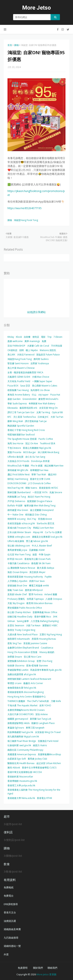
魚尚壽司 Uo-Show (40, 390)
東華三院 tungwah (35, 728)
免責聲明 (23, 968)
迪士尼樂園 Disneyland (42, 510)
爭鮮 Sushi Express (17, 404)
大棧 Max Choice (41, 377)
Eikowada (13, 408)
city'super (43, 395)
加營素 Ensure (15, 657)
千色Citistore (14, 448)
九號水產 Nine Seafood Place (23, 634)
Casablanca (47, 648)
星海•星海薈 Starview (37, 666)
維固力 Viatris (40, 745)
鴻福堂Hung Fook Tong (26, 220)
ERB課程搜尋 (11, 904)
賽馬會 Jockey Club (37, 759)
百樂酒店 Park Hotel (48, 741)
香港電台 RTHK (44, 798)
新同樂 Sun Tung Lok (41, 719)
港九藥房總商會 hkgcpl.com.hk (23, 737)
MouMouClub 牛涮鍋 (18, 466)
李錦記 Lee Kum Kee (43, 528)
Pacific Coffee (46, 439)
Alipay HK (38, 532)
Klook (19, 337)
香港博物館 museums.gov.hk (22, 781)
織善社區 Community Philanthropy (25, 750)
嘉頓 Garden (14, 399)
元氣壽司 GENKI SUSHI (19, 377)
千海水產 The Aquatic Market (22, 705)
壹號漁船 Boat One (17, 586)
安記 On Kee (32, 443)
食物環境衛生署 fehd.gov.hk (22, 688)
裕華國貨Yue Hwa (39, 470)
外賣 (6, 954)
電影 (43, 337)
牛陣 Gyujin (45, 554)
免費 (44, 341)
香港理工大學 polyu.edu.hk (21, 785)
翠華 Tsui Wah (39, 474)
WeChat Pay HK (16, 488)
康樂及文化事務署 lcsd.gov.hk (47, 537)
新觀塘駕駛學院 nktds (19, 723)
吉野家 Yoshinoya (40, 363)
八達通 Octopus (54, 599)
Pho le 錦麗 (37, 466)
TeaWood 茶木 (48, 443)
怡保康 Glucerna (16, 666)
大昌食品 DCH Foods (18, 461)
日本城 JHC (43, 417)
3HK (55, 617)
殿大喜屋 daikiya (46, 568)
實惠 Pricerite (14, 452)
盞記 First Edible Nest (19, 474)
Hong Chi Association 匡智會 (22, 652)
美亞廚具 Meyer (37, 572)
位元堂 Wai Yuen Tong (19, 554)
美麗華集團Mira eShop (49, 754)
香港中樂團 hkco (43, 617)
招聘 (22, 350)
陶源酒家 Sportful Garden (21, 426)
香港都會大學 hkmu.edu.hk (21, 798)
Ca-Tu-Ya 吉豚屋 (53, 532)
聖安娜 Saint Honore (18, 363)
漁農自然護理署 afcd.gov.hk (22, 674)
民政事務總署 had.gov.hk (20, 732)
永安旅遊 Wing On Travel (48, 732)
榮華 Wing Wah (15, 421)
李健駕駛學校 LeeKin (18, 670)
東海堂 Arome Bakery (19, 395)
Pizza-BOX (13, 386)
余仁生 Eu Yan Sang (35, 457)
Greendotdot (29, 399)
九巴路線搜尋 (11, 938)
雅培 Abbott (14, 768)
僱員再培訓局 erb (28, 408)
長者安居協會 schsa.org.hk (21, 523)
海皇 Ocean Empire (18, 572)
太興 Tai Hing (43, 412)
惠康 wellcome (15, 341)
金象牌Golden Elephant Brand (23, 648)
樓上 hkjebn (32, 350)
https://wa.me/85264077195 (25, 208)
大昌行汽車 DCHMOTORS (20, 714)
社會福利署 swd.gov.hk (19, 745)
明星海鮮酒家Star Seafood (21, 435)
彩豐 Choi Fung (44, 661)
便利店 (36, 337)
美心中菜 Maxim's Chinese (21, 368)
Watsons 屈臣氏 (48, 350)
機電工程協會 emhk (39, 586)
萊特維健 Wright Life (18, 470)
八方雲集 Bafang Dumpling (45, 621)
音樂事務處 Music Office (45, 612)
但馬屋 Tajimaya (35, 599)
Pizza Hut (55, 395)
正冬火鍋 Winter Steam (19, 532)
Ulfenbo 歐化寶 (15, 457)
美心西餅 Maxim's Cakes (45, 386)
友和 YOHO (45, 705)
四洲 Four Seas (37, 581)
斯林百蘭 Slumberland (19, 492)
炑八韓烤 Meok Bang (48, 452)
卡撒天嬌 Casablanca (18, 563)
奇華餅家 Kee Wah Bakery (42, 404)
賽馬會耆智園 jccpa (17, 550)
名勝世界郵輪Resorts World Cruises (26, 710)
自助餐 (27, 337)
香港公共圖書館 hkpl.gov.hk (37, 448)
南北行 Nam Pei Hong (39, 497)
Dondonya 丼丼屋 (40, 461)
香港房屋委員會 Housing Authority (25, 577)
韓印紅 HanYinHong (18, 479)
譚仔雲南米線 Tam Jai (36, 421)
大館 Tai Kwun (33, 625)
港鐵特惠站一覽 (12, 946)
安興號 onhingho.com (19, 537)
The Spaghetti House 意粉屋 (22, 439)
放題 (35, 554)
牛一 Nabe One (15, 515)
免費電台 (9, 896)
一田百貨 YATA (40, 492)
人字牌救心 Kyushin (17, 581)
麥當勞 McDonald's (48, 399)
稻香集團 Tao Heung (18, 390)
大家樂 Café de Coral (38, 346)
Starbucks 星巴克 (45, 523)
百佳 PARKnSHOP (16, 346)
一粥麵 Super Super (42, 381)
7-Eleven (58, 337)
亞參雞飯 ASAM (37, 550)
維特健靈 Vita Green (18, 510)
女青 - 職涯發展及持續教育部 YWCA (25, 372)
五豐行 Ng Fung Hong (51, 634)
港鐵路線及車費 (12, 929)
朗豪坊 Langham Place (43, 723)
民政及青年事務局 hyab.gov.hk (46, 670)
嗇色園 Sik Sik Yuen (41, 563)
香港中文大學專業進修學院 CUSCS (39, 768)
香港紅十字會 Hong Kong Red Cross (26, 430)
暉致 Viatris (31, 488)
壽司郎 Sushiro (41, 359)
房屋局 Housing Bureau (44, 639)
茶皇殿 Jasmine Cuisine (35, 643)
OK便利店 (12, 350)
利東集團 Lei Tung (17, 497)
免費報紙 (9, 887)
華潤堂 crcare (15, 683)
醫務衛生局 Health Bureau (21, 763)
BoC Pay (32, 519)
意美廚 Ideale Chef (17, 594)
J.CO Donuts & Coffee (39, 483)
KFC (9, 417)
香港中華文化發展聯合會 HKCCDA (25, 772)
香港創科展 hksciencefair (20, 777)
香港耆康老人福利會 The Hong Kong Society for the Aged (34, 792)
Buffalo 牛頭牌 (15, 506)
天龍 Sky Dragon (16, 603)
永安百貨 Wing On (48, 408)
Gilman (11, 621)
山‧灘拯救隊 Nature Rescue (21, 568)
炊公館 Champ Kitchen (19, 612)
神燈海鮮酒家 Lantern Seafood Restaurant (29, 679)
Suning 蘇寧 (23, 621)
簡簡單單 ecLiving (16, 519)
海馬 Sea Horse (15, 443)
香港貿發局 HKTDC (49, 488)
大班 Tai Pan (57, 417)
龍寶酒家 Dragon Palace (40, 501)
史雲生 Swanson (16, 625)
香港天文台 (10, 912)
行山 (34, 395)
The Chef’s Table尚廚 (38, 701)
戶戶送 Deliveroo (16, 501)
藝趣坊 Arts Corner (33, 683)
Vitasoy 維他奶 (47, 652)
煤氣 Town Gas (15, 590)
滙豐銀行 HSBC (50, 625)
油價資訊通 (10, 921)
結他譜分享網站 (36, 312)
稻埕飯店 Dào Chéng (36, 515)
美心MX (11, 355)
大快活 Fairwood (26, 355)
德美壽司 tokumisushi (19, 639)
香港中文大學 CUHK (40, 479)
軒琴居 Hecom (15, 559)
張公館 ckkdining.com (19, 546)
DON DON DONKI (17, 483)
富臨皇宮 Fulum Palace (48, 355)
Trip (50, 337)
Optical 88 (57, 412)
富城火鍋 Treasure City (19, 528)
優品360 (52, 474)
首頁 (10, 45)
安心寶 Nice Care (33, 657)
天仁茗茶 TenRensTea (25, 417)
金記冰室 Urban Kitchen (49, 763)
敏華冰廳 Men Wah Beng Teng (40, 506)
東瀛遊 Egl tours (16, 728)
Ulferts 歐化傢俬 (16, 541)
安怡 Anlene (42, 714)
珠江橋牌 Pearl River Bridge (22, 741)
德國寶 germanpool (18, 719)
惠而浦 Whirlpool (34, 590)
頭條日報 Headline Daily (20, 617)
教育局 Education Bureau (39, 603)
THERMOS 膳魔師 (16, 701)
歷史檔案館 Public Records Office (25, 608)
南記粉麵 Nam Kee (54, 466)
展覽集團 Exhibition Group (21, 661)
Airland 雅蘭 (51, 594)
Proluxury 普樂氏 (16, 599)
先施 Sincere (56, 492)
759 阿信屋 (57, 346)
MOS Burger (30, 452)
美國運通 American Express (22, 754)
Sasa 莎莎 (25, 386)
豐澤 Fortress (36, 594)
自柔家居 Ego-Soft (17, 759)
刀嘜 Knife (56, 701)
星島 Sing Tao (15, 643)
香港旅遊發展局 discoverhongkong (26, 692)
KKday (11, 337)
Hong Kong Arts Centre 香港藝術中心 (27, 697)
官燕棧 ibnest (45, 519)
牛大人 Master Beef (42, 546)
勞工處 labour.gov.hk (37, 541)
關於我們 (38, 968)
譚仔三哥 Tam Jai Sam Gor (21, 412)
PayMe (48, 577)
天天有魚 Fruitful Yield (19, 381)
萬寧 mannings (32, 341)
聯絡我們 (52, 968)
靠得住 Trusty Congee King (21, 630)
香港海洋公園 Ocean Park (37, 559)
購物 (16, 45)
